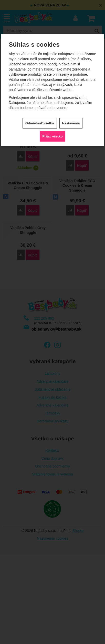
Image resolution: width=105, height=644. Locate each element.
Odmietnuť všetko (40, 123)
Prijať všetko (52, 136)
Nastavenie (71, 123)
